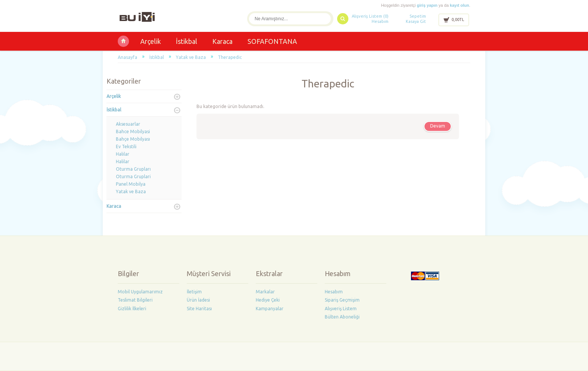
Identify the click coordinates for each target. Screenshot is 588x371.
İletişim (194, 292)
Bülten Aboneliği (342, 317)
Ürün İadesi (198, 300)
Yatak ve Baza (191, 57)
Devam (438, 126)
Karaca (222, 41)
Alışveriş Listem (341, 309)
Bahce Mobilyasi (133, 131)
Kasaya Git (416, 21)
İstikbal (187, 41)
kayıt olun (460, 5)
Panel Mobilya (131, 184)
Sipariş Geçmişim (342, 300)
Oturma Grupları (133, 169)
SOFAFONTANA (272, 41)
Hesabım (380, 21)
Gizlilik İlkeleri (132, 309)
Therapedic (230, 57)
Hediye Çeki (268, 300)
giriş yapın (427, 5)
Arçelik (151, 41)
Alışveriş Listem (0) (370, 16)
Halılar (123, 154)
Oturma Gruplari (133, 176)
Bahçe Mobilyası (133, 139)
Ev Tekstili (126, 146)
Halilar (123, 161)
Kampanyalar (270, 309)
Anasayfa (127, 57)
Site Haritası (199, 309)
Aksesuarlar (128, 124)
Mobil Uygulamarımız (140, 292)
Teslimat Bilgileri (135, 300)
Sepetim (418, 16)
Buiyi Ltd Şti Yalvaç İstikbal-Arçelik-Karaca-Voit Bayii (123, 41)
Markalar (265, 292)
